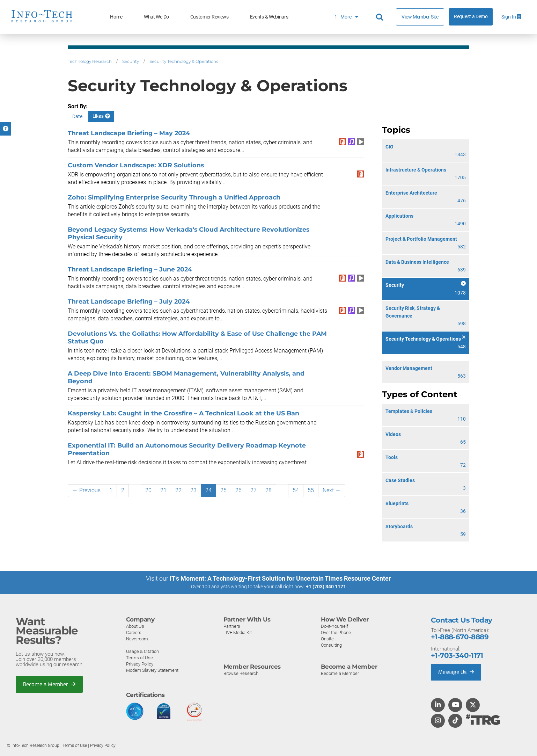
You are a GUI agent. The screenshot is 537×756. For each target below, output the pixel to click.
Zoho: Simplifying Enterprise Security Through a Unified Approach (174, 197)
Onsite (327, 638)
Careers (134, 632)
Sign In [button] (511, 17)
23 (193, 490)
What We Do (156, 17)
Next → (332, 490)
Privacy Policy (140, 664)
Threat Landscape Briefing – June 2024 (130, 269)
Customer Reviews (209, 17)
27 (253, 490)
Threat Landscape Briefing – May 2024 (129, 133)
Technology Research (90, 61)
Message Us (457, 672)
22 (178, 490)
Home (116, 17)
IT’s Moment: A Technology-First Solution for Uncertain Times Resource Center (280, 578)
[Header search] (381, 17)
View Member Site (420, 17)
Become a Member (49, 684)
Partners (232, 626)
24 (208, 490)
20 (148, 490)
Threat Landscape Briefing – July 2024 (129, 301)
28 (268, 490)
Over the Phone (336, 632)
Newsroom (137, 638)
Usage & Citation (142, 651)
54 (296, 490)
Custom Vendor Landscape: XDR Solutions (136, 165)
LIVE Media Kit (238, 632)
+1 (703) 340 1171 (326, 587)
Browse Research (241, 673)
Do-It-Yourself (334, 626)
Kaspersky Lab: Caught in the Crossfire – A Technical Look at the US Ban (183, 413)
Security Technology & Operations (184, 61)
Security (131, 61)
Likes (101, 116)
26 (238, 490)
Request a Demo (471, 17)
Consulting (331, 645)
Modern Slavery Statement (152, 670)
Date (77, 116)
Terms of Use (139, 657)
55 (311, 490)
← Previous (86, 490)
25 (223, 490)
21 (163, 490)
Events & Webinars (269, 17)
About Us (135, 626)
